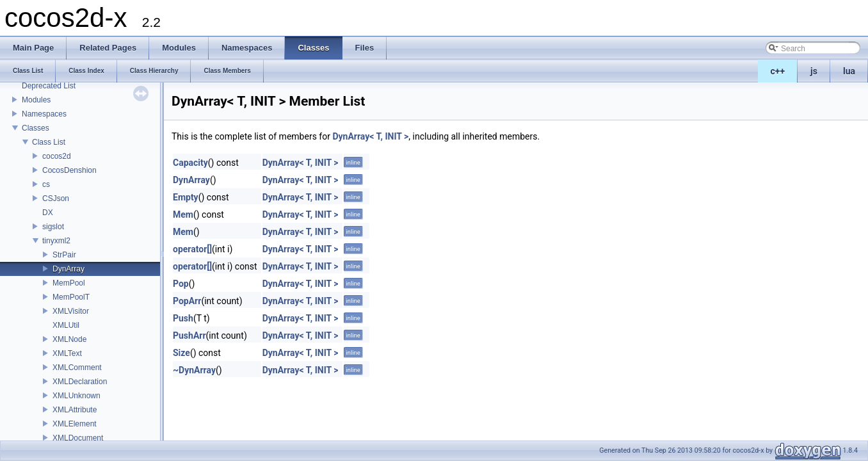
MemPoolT (71, 297)
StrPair (64, 255)
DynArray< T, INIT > (370, 136)
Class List (49, 142)
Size (181, 353)
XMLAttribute (75, 410)
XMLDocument (78, 438)
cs (46, 184)
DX (48, 213)
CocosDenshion (69, 170)
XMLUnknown (76, 396)
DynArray (68, 269)
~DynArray (194, 370)
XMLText (67, 353)
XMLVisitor (71, 311)
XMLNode (69, 339)
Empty (186, 197)
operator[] (192, 249)
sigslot (53, 227)
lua (849, 71)
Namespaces (44, 114)
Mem (183, 214)
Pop (181, 284)
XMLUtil (66, 325)
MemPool (69, 283)
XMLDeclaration (80, 382)
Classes (36, 128)
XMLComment (77, 368)
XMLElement (75, 424)
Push (183, 318)
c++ (778, 71)
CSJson (56, 198)
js (814, 71)
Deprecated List (49, 86)
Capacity (190, 163)
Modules (36, 100)
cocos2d (57, 156)
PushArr (189, 336)
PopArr (187, 301)
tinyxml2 (56, 241)
